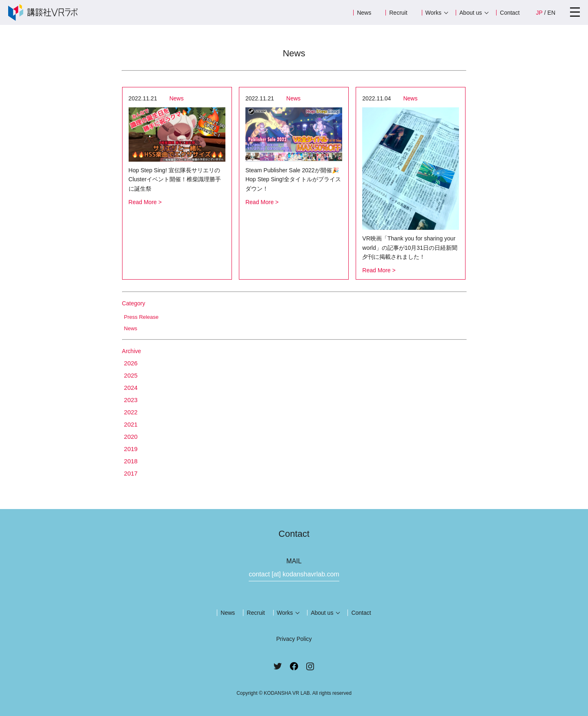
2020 (131, 437)
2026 (131, 363)
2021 (131, 424)
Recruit (398, 13)
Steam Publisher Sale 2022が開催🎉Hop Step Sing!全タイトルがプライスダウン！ (293, 179)
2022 (131, 412)
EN (551, 13)
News (364, 13)
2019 (131, 449)
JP (539, 13)
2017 (131, 473)
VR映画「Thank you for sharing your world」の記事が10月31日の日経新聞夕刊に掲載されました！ (410, 248)
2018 (131, 461)
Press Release (141, 317)
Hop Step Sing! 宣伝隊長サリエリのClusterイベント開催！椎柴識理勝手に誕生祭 (175, 179)
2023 (131, 400)
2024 (131, 388)
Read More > (145, 202)
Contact (510, 13)
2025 (131, 375)
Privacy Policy (294, 639)
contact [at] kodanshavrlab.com (294, 574)
